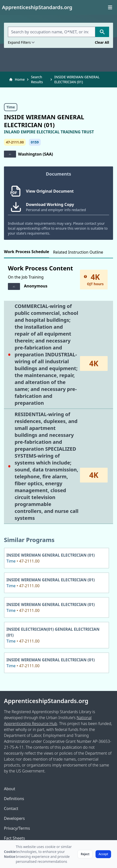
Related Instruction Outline (78, 252)
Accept (103, 854)
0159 (35, 142)
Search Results (37, 79)
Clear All (102, 42)
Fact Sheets (14, 838)
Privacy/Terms (17, 828)
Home (17, 79)
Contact (11, 808)
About (10, 789)
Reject (85, 854)
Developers (14, 818)
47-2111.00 (15, 142)
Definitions (14, 799)
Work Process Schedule (27, 252)
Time (11, 107)
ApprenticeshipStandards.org (46, 701)
